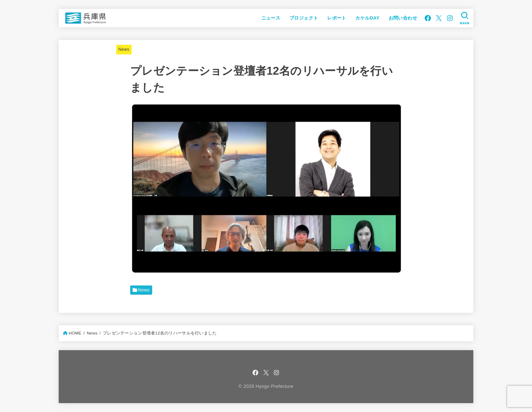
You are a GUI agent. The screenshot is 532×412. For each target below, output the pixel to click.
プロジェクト (304, 18)
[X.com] (439, 18)
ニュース (271, 18)
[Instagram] (450, 18)
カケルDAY (367, 18)
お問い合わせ (403, 18)
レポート (337, 18)
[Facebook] (428, 18)
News (124, 49)
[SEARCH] (465, 18)
